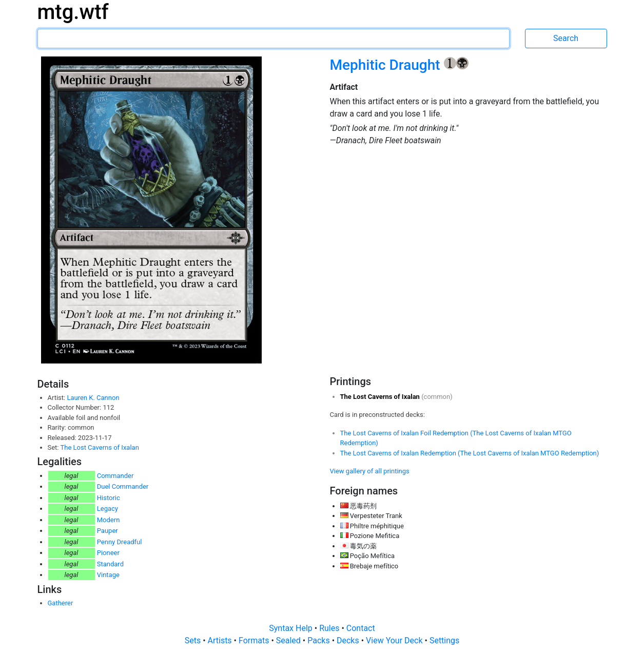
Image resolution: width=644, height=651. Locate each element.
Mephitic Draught (387, 65)
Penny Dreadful (120, 542)
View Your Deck (395, 640)
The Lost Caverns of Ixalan (99, 447)
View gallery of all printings (370, 471)
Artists (221, 640)
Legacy (108, 509)
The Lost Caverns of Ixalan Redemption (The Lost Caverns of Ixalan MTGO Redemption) (470, 453)
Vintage (108, 575)
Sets (194, 640)
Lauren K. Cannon (93, 398)
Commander (115, 476)
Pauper (108, 531)
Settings (444, 640)
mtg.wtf (73, 12)
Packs (319, 640)
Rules (330, 628)
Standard (110, 564)
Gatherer (61, 603)
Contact (361, 628)
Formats (255, 640)
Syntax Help (292, 628)
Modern (109, 520)
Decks (349, 640)
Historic (109, 498)
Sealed (289, 640)
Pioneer (108, 553)
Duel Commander (123, 486)
